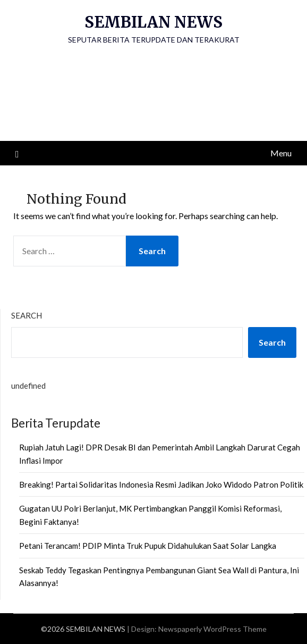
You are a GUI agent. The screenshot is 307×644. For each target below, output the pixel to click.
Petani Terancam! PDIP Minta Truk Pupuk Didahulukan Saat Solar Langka (148, 546)
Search (27, 315)
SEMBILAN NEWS (153, 22)
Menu (281, 153)
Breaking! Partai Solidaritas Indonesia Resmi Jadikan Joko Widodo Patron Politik (161, 484)
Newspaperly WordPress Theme (212, 629)
